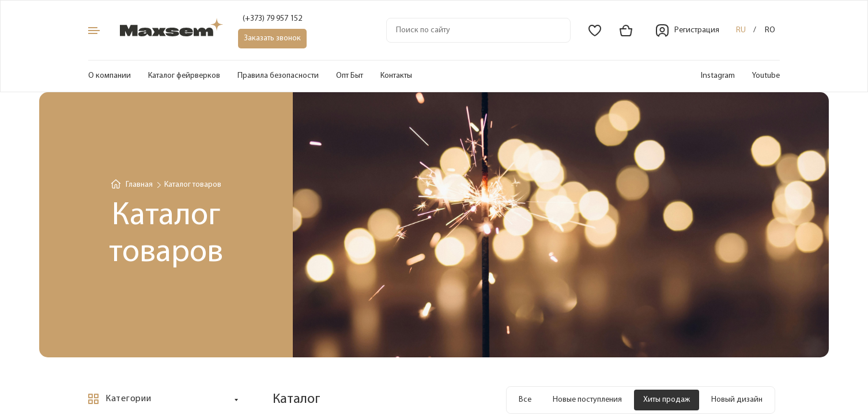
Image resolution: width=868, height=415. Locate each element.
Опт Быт (350, 76)
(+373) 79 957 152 (272, 19)
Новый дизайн (737, 400)
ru (741, 30)
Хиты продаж (667, 400)
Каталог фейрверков (184, 76)
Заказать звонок (272, 38)
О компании (110, 76)
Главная (139, 185)
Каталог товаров (193, 185)
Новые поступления (587, 400)
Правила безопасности (278, 76)
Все (525, 400)
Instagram (718, 76)
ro (770, 30)
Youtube (766, 76)
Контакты (396, 76)
